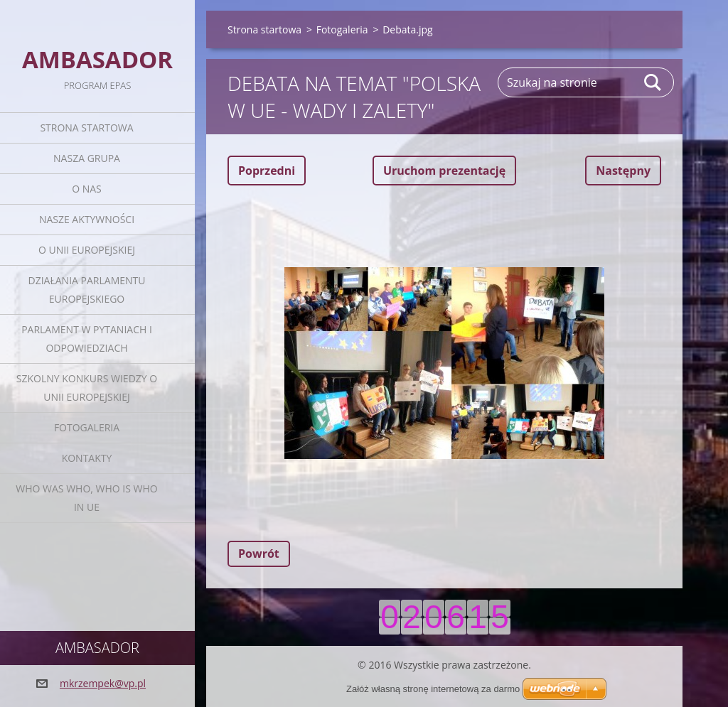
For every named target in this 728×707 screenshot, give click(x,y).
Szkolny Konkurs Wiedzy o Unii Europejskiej (87, 388)
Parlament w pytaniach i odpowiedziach (87, 339)
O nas (87, 189)
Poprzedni (267, 171)
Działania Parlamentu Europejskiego (87, 290)
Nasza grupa (87, 158)
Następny (623, 171)
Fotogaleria (87, 427)
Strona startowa (86, 128)
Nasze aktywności (87, 219)
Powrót (259, 554)
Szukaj (653, 82)
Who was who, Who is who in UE (86, 498)
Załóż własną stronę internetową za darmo (433, 689)
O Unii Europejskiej (87, 250)
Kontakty (87, 458)
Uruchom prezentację (444, 171)
